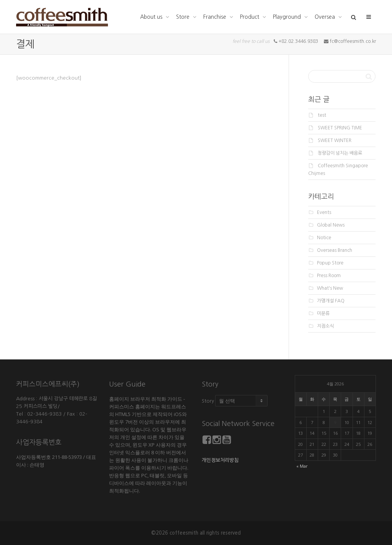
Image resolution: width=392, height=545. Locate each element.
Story (208, 401)
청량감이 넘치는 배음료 (340, 153)
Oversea (326, 17)
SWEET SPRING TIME (340, 128)
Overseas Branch (335, 250)
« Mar (302, 466)
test (322, 115)
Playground (288, 17)
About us (152, 17)
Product (250, 17)
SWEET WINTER (335, 140)
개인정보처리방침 (220, 460)
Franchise (216, 17)
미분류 (323, 313)
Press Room (329, 276)
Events (324, 212)
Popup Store (330, 263)
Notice (324, 238)
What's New (330, 288)
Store (184, 17)
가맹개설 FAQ (331, 301)
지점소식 (325, 326)
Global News (331, 225)
